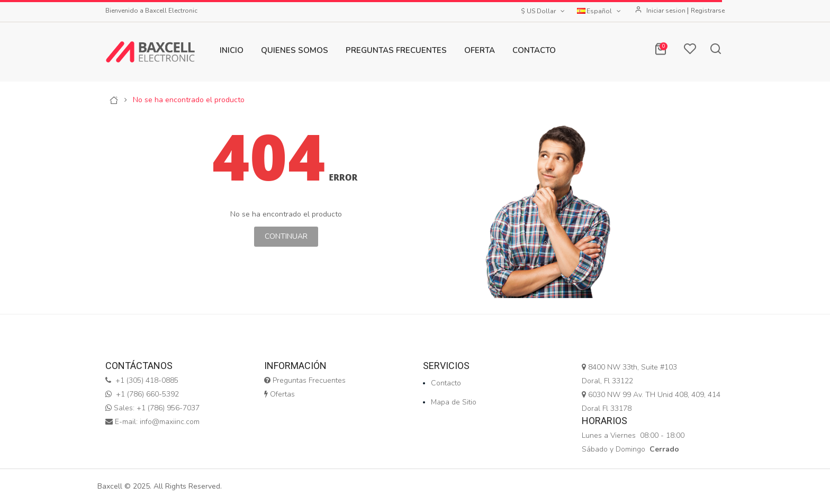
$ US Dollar (544, 11)
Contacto (446, 383)
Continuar (286, 236)
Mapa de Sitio (454, 402)
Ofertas (279, 394)
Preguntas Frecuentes (305, 380)
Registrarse (708, 11)
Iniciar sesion (667, 11)
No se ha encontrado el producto (189, 100)
